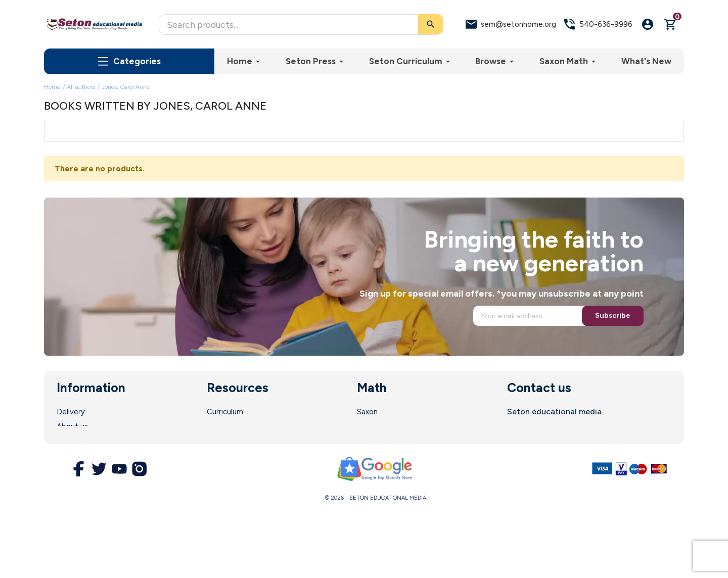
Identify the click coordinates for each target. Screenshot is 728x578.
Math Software (384, 426)
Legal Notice (79, 441)
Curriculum (225, 412)
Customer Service (238, 456)
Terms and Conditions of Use (107, 456)
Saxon (367, 412)
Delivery (71, 412)
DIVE (366, 441)
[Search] (301, 25)
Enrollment (225, 426)
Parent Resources (238, 441)
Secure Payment (86, 470)
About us (72, 426)
